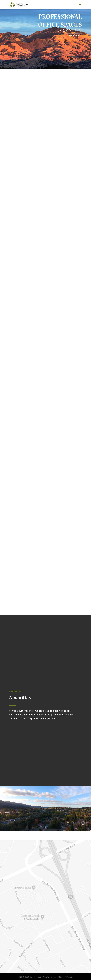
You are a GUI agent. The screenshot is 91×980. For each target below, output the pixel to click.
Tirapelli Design (66, 977)
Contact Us (74, 35)
